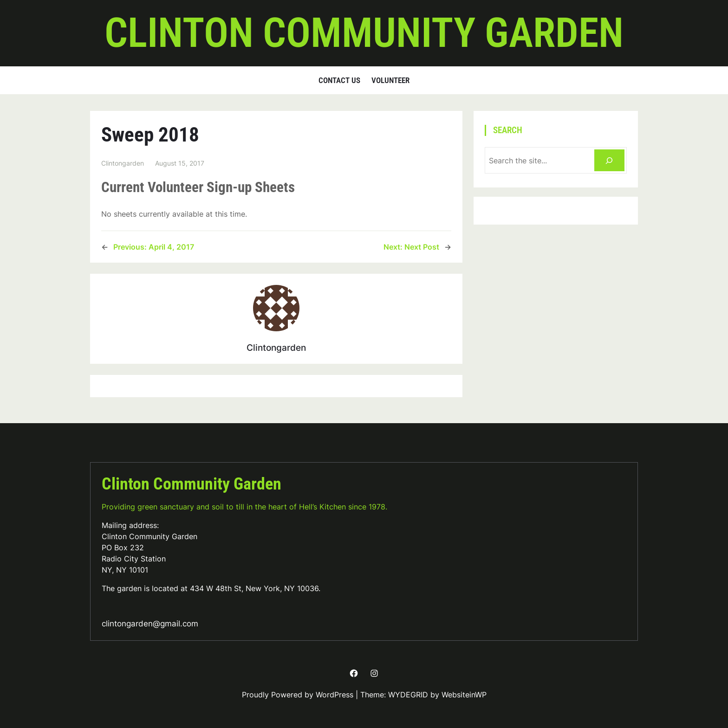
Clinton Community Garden (364, 33)
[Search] (609, 160)
